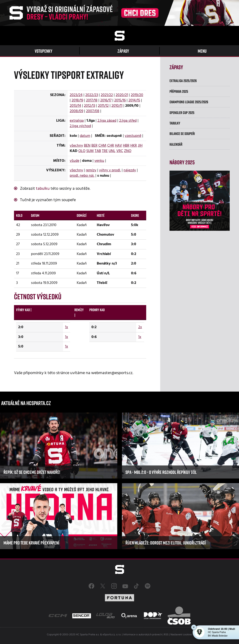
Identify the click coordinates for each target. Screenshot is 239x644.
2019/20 (137, 95)
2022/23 (92, 95)
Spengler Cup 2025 (182, 113)
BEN (87, 146)
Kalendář (176, 144)
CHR (111, 146)
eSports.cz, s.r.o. (112, 635)
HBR (126, 146)
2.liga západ (107, 121)
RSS (166, 635)
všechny (76, 146)
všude (74, 161)
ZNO (128, 151)
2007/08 (93, 111)
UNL (112, 151)
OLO (82, 151)
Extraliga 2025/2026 (183, 81)
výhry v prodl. (110, 170)
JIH (140, 146)
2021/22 (107, 95)
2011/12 (103, 106)
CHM (102, 146)
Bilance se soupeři (182, 134)
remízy (91, 170)
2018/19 (77, 100)
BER (94, 146)
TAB (98, 151)
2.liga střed (128, 121)
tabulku (43, 189)
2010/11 (117, 106)
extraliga (77, 121)
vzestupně (133, 136)
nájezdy (130, 170)
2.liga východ (80, 126)
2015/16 (120, 100)
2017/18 (92, 100)
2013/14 (75, 106)
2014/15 (134, 100)
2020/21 (122, 95)
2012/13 (90, 106)
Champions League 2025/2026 (189, 102)
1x (67, 327)
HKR (134, 146)
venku (99, 161)
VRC (120, 151)
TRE (105, 151)
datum (85, 136)
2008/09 (76, 111)
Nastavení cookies (181, 635)
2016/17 (106, 100)
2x (140, 327)
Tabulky (175, 123)
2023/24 (76, 95)
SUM (90, 151)
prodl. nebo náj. (82, 176)
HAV (118, 146)
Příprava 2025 (179, 91)
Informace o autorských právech (143, 635)
